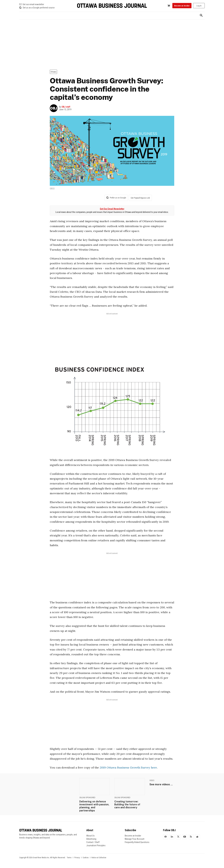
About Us (90, 836)
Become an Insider (133, 836)
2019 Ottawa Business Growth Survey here (128, 767)
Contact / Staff (93, 842)
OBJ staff (66, 107)
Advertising (91, 839)
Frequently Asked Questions (137, 842)
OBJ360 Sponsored (87, 798)
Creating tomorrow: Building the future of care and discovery (127, 804)
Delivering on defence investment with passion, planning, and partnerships (94, 806)
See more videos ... (161, 784)
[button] (201, 16)
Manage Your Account (135, 839)
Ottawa (53, 72)
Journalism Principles (96, 845)
